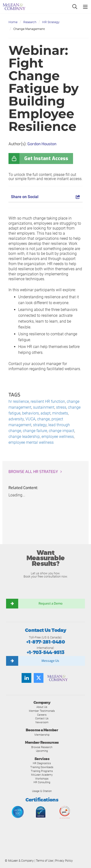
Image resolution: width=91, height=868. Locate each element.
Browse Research (42, 747)
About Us (42, 707)
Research (30, 22)
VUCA (30, 419)
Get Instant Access (46, 159)
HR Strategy (51, 22)
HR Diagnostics (42, 763)
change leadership (24, 437)
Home (13, 22)
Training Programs (42, 771)
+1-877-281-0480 (45, 642)
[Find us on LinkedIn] (26, 678)
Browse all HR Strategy (33, 472)
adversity (16, 419)
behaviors (30, 413)
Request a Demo (50, 603)
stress (61, 407)
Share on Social (45, 197)
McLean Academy (42, 775)
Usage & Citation (42, 791)
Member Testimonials (42, 711)
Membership (42, 735)
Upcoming (42, 751)
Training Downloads (42, 767)
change (43, 419)
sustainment (44, 407)
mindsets (60, 413)
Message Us (50, 661)
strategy (40, 425)
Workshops (42, 779)
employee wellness (58, 437)
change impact (62, 431)
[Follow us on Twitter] (39, 678)
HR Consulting (42, 782)
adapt (45, 413)
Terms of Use (44, 861)
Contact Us (42, 718)
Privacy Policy (64, 861)
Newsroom (42, 722)
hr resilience (19, 401)
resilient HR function (48, 401)
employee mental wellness (31, 442)
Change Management (29, 29)
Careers (42, 715)
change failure (35, 431)
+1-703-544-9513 (46, 652)
